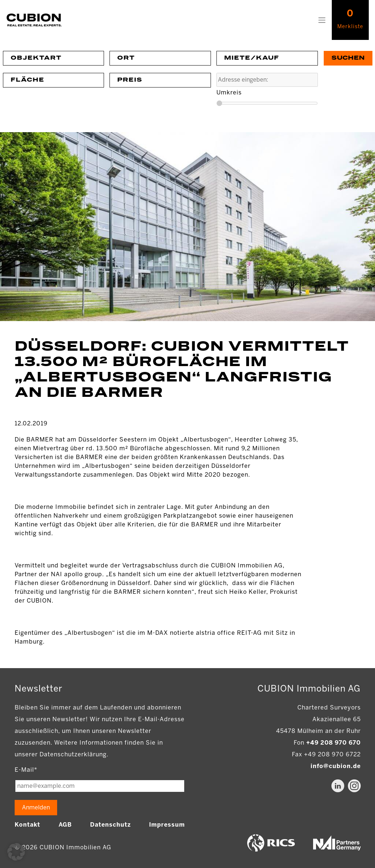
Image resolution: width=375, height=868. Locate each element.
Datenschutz (110, 825)
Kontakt (27, 825)
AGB (65, 825)
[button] (16, 852)
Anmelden (36, 807)
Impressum (167, 825)
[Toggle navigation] (322, 20)
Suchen (348, 58)
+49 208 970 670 (333, 743)
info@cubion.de (336, 766)
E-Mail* (26, 770)
